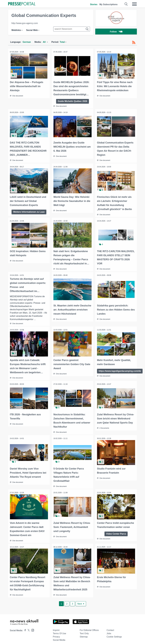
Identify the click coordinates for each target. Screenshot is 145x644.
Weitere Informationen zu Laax (29, 211)
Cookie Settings (114, 634)
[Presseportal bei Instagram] (32, 627)
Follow (116, 32)
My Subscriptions (109, 4)
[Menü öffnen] (134, 4)
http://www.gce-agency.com (25, 23)
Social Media (59, 637)
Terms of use (60, 631)
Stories (94, 4)
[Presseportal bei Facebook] (24, 628)
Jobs (109, 631)
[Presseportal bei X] (28, 628)
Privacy (56, 634)
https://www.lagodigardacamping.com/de (120, 370)
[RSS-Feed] (134, 42)
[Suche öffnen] (126, 4)
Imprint (56, 628)
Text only (84, 631)
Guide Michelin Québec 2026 (72, 101)
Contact (110, 628)
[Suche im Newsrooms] (72, 29)
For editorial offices (89, 628)
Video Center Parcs (116, 531)
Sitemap (84, 634)
